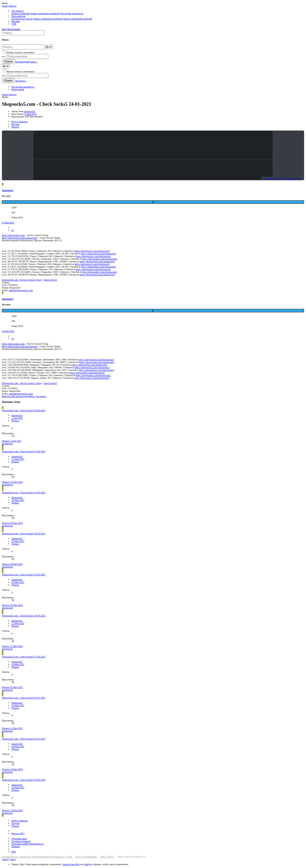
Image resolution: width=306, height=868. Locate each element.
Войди (88, 864)
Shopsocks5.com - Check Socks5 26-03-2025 (24, 698)
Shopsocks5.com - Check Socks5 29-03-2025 (24, 575)
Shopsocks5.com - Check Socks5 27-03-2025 (24, 657)
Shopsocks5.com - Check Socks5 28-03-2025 (24, 616)
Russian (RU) (18, 834)
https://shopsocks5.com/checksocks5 (92, 251)
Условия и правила (21, 841)
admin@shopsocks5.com (21, 290)
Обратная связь (19, 839)
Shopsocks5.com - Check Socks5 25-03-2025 (24, 739)
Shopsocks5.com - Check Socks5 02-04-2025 (24, 410)
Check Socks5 (50, 280)
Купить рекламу (293, 178)
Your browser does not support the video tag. (153, 145)
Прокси (15, 421)
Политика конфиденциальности (28, 844)
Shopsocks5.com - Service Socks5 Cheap (22, 280)
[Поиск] (23, 33)
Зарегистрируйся (71, 864)
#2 (13, 339)
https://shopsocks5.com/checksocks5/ (20, 238)
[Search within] (49, 47)
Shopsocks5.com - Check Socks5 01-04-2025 (24, 451)
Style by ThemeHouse (86, 857)
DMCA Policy (107, 857)
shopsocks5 (30, 111)
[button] (5, 3)
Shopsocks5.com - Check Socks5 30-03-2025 (24, 534)
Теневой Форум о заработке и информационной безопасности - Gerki (37, 857)
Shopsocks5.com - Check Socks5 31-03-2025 (24, 492)
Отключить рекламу (273, 178)
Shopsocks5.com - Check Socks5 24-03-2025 (24, 780)
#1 (13, 230)
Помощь (16, 846)
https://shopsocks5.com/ (13, 235)
